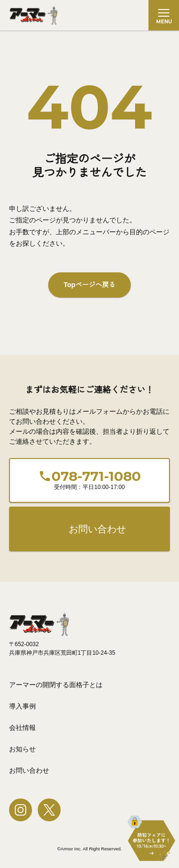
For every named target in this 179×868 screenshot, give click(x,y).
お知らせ (22, 749)
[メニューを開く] (164, 15)
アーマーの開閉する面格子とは (56, 685)
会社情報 (22, 728)
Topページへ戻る (89, 285)
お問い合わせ (97, 529)
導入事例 (22, 706)
